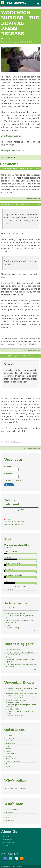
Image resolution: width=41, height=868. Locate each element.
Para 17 (8, 625)
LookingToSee (15, 356)
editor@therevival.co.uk (13, 151)
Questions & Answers (13, 761)
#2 (39, 204)
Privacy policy (8, 839)
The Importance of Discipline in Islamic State (20, 652)
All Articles (9, 736)
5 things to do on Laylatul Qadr (16, 613)
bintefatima (10, 812)
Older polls (9, 589)
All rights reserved (16, 866)
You (12, 204)
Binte (7, 817)
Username (8, 467)
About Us (6, 836)
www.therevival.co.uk (11, 136)
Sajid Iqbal (14, 42)
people (8, 746)
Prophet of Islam (11, 759)
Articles (8, 39)
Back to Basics (10, 743)
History (8, 748)
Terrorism (9, 764)
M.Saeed (9, 815)
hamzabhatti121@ (12, 810)
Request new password (13, 481)
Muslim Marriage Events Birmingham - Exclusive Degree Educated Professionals (21, 699)
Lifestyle (8, 751)
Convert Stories (11, 741)
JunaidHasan (10, 820)
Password (8, 474)
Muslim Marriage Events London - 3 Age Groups (21, 688)
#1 (39, 171)
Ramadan (9, 756)
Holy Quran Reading (12, 628)
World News (10, 738)
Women (8, 767)
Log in (3, 157)
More (36, 630)
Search (5, 845)
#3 (39, 356)
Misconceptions (11, 754)
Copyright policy (9, 842)
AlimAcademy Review (13, 650)
